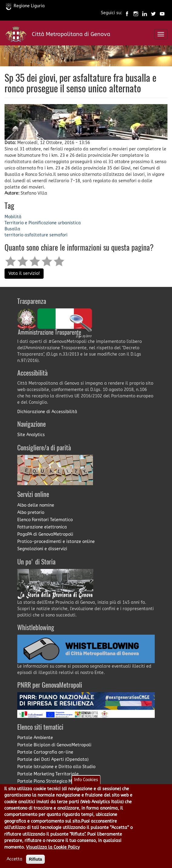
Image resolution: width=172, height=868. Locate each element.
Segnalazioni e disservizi (42, 549)
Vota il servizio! (24, 273)
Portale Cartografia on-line (45, 752)
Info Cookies (86, 783)
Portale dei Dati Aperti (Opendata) (53, 759)
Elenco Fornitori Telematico (45, 520)
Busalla (12, 229)
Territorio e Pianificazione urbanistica (43, 223)
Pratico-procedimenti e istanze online (56, 542)
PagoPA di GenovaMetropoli (45, 534)
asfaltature (36, 235)
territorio (14, 235)
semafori (58, 235)
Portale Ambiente (35, 738)
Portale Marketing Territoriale (48, 774)
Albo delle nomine (36, 505)
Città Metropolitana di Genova (71, 34)
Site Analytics (31, 435)
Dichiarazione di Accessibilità (47, 412)
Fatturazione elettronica (42, 527)
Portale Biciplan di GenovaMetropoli (54, 745)
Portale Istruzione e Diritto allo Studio (56, 767)
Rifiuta (35, 862)
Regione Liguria (25, 6)
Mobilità (13, 217)
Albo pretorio (31, 513)
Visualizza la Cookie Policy (53, 850)
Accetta (15, 862)
